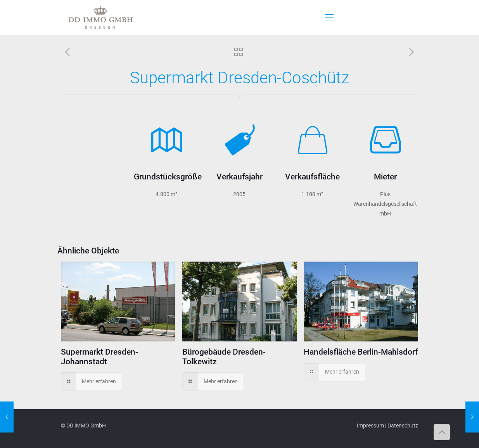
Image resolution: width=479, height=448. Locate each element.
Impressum (370, 426)
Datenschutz (403, 426)
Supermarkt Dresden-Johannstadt (99, 357)
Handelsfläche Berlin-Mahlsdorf (361, 352)
